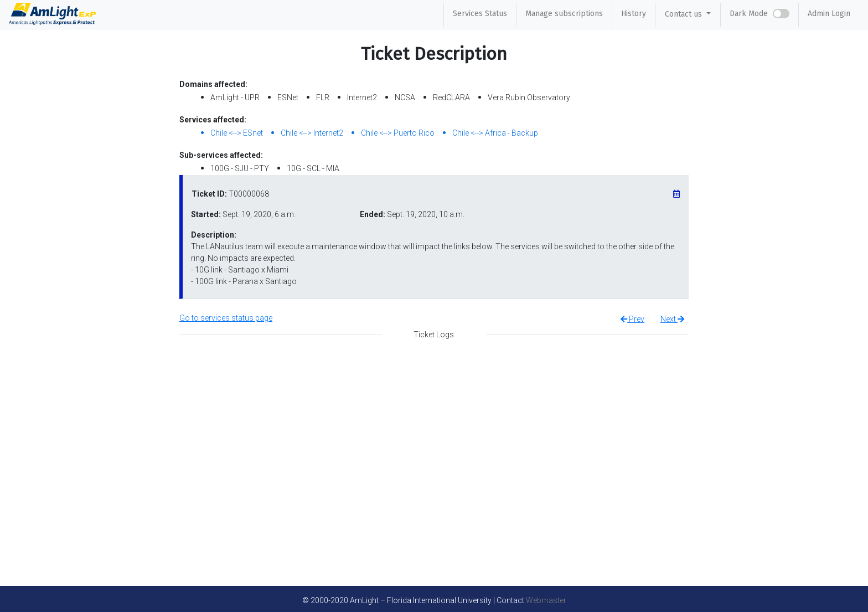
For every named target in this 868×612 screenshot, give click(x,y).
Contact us (684, 14)
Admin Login (829, 14)
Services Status (480, 14)
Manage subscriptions (564, 14)
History (634, 14)
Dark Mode (749, 14)
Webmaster (546, 600)
